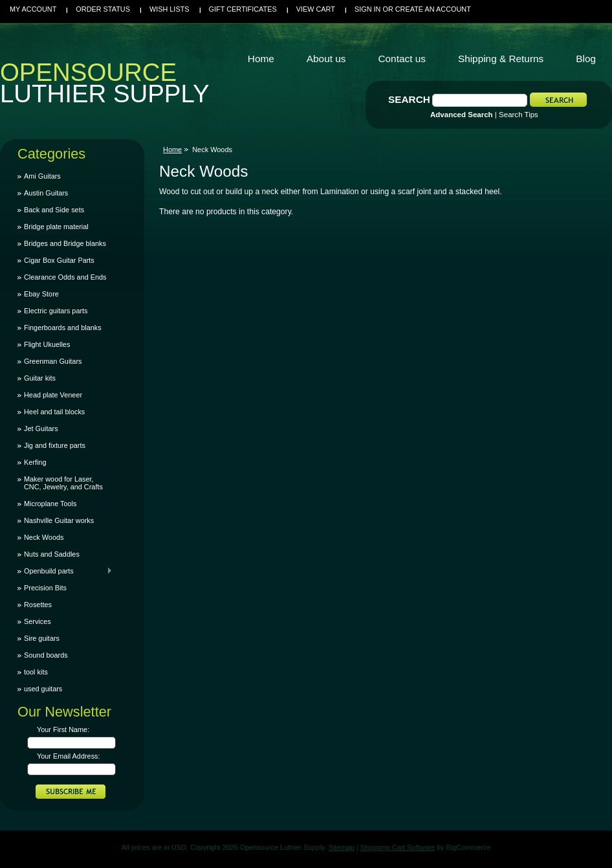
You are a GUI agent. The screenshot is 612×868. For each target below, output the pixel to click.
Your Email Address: (69, 756)
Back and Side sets (54, 210)
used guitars (43, 689)
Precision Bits (45, 588)
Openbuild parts (65, 571)
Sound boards (46, 655)
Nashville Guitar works (59, 520)
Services (38, 621)
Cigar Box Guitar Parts (59, 260)
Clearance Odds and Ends (65, 277)
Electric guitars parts (56, 311)
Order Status (103, 9)
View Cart (316, 9)
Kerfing (35, 462)
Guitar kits (40, 378)
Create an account (433, 9)
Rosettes (38, 605)
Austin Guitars (46, 193)
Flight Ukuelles (47, 344)
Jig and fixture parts (55, 445)
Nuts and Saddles (52, 554)
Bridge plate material (56, 227)
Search (409, 99)
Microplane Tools (50, 504)
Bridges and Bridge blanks (65, 243)
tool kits (36, 672)
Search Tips (519, 115)
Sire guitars (42, 638)
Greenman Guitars (53, 361)
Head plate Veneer (53, 395)
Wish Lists (169, 9)
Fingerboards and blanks (63, 328)
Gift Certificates (243, 9)
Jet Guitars (41, 428)
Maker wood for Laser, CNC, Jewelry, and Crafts (63, 483)
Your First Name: (63, 729)
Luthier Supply (105, 86)
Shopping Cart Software (398, 847)
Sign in (367, 9)
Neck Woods (44, 537)
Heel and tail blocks (54, 412)
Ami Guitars (42, 176)
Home (172, 150)
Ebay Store (41, 294)
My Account (33, 9)
